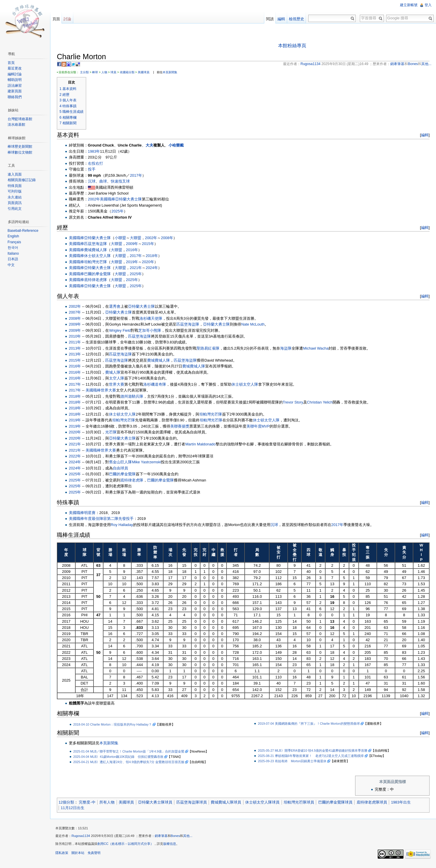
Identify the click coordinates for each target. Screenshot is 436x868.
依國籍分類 (129, 73)
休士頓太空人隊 (99, 256)
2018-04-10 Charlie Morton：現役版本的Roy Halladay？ (115, 725)
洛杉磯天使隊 (153, 319)
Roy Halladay (124, 525)
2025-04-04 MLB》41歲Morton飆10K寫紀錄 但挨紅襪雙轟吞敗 (120, 757)
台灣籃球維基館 (21, 119)
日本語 (13, 259)
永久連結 (15, 197)
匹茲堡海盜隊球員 (194, 803)
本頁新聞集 (172, 73)
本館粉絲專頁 (293, 46)
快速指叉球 (122, 182)
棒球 (97, 73)
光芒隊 (113, 432)
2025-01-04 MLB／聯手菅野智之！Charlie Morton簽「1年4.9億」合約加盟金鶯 (131, 752)
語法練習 (15, 86)
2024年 (154, 268)
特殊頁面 (15, 186)
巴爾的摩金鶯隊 (99, 274)
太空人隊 (119, 378)
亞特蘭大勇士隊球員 (157, 803)
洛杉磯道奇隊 (157, 385)
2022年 (77, 456)
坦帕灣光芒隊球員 (301, 803)
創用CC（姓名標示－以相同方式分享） (127, 845)
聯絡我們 (15, 97)
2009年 (134, 244)
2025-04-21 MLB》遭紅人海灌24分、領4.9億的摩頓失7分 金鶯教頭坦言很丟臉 (131, 762)
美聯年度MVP (260, 427)
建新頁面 (15, 91)
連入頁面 (15, 174)
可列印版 (15, 191)
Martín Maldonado (203, 444)
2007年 (77, 313)
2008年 (169, 238)
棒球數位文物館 (21, 152)
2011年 (77, 343)
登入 (428, 5)
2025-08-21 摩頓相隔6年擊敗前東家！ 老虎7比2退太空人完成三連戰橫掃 (312, 756)
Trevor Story (295, 402)
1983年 (96, 152)
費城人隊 (115, 373)
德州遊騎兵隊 (134, 397)
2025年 (119, 212)
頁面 (57, 19)
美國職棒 (110, 200)
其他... (190, 838)
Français (15, 242)
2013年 (77, 349)
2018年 (154, 256)
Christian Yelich (322, 402)
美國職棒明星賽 (84, 513)
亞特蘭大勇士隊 (131, 200)
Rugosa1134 (83, 838)
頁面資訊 (15, 203)
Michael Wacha (318, 349)
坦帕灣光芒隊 (98, 262)
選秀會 (117, 307)
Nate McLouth (255, 325)
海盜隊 (288, 349)
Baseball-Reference (24, 231)
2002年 (96, 200)
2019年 (134, 262)
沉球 (94, 182)
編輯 (424, 136)
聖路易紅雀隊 (210, 349)
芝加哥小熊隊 (152, 331)
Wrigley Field (122, 331)
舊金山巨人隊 (123, 463)
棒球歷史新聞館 (21, 147)
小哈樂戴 (178, 146)
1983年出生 (403, 803)
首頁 (12, 63)
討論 (69, 19)
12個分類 (68, 803)
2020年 (150, 262)
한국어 (13, 248)
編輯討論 (15, 74)
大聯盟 (138, 238)
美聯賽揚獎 (182, 427)
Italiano (14, 253)
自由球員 (123, 468)
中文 (12, 265)
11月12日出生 (74, 808)
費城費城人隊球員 (228, 803)
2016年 (134, 250)
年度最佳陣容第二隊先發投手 (111, 519)
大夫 (151, 146)
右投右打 (98, 164)
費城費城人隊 (98, 250)
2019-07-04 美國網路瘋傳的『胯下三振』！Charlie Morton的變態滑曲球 (310, 724)
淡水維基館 (17, 125)
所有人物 (109, 803)
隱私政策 (64, 855)
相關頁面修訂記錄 (22, 180)
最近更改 (15, 68)
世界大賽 (119, 385)
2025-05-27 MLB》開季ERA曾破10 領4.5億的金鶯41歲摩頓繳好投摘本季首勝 (314, 751)
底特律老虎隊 (98, 280)
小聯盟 (122, 238)
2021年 (138, 268)
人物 (106, 73)
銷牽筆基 (163, 838)
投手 (94, 170)
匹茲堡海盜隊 (98, 244)
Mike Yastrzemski (149, 463)
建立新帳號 (408, 5)
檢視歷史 (296, 19)
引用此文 (15, 209)
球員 (115, 73)
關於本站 (80, 855)
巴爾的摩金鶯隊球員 (337, 803)
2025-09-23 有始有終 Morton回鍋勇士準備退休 (293, 761)
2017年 (138, 176)
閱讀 (269, 19)
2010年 (77, 337)
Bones (178, 838)
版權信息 (172, 845)
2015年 (150, 244)
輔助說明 (15, 80)
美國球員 (146, 73)
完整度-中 (89, 803)
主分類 (86, 73)
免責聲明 (96, 855)
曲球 (105, 182)
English (14, 236)
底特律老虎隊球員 (374, 803)
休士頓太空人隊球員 (264, 803)
